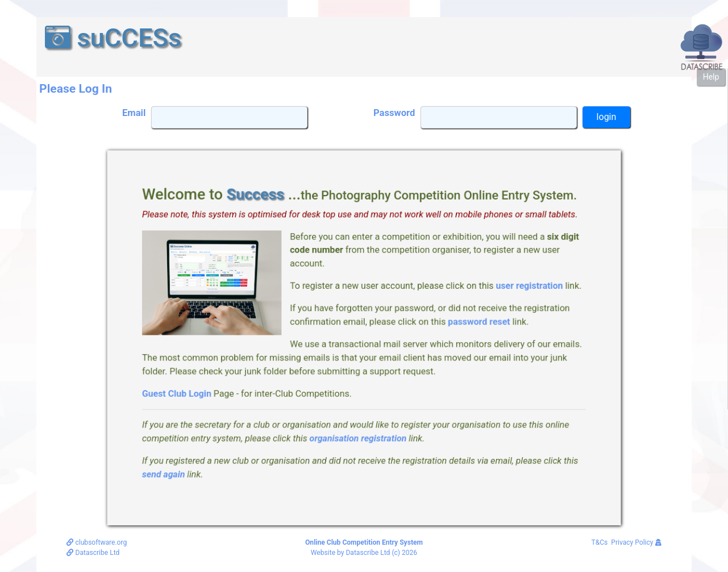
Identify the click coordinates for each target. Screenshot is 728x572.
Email (134, 113)
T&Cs (600, 542)
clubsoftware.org (97, 542)
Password (394, 113)
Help (711, 77)
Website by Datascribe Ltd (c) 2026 (364, 553)
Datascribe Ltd (93, 553)
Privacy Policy (636, 542)
